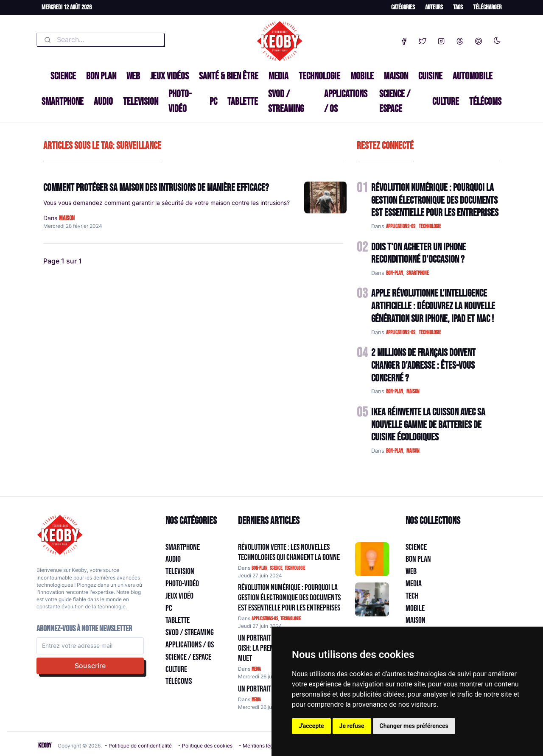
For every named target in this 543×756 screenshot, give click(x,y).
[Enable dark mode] (497, 39)
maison (67, 218)
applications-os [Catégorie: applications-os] (265, 619)
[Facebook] (404, 39)
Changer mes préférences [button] (414, 726)
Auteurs (434, 7)
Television (141, 102)
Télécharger (487, 7)
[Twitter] (423, 39)
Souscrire (90, 666)
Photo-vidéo (180, 101)
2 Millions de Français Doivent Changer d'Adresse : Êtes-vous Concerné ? (423, 365)
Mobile (362, 76)
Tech (412, 596)
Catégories (403, 7)
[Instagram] (441, 39)
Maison (396, 76)
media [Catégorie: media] (256, 669)
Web (133, 76)
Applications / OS (346, 101)
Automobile (473, 76)
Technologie (319, 76)
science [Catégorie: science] (276, 568)
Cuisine (430, 76)
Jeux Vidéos (169, 76)
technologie (430, 227)
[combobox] (100, 39)
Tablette (243, 102)
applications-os (401, 227)
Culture (446, 102)
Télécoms (485, 102)
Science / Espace (395, 101)
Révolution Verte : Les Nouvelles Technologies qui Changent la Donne (289, 552)
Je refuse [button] (352, 726)
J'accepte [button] (311, 726)
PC (213, 102)
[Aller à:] (372, 559)
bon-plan (395, 273)
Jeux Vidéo (179, 596)
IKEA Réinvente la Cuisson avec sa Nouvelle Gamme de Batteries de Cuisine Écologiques (428, 425)
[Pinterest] (479, 39)
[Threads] (460, 39)
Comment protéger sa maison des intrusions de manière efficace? (156, 188)
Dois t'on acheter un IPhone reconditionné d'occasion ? (418, 253)
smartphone (418, 273)
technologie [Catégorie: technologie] (295, 568)
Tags (458, 7)
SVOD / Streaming (286, 101)
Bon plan (101, 76)
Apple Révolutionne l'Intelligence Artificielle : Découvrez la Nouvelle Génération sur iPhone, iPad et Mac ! (433, 306)
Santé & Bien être (229, 76)
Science (63, 76)
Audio (103, 102)
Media (278, 76)
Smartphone (63, 102)
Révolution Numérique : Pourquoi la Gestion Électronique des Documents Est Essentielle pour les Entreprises (435, 200)
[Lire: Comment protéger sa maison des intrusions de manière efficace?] (325, 197)
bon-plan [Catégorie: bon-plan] (259, 568)
